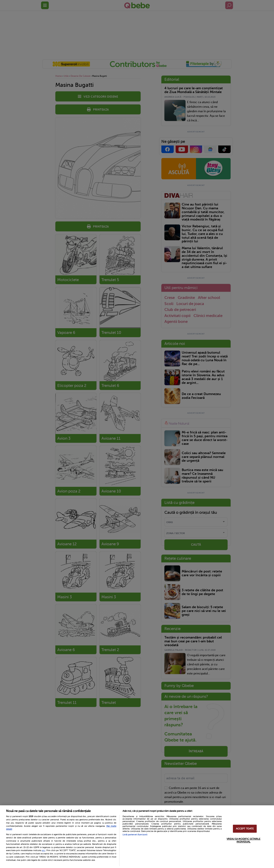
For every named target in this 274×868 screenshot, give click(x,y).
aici (44, 850)
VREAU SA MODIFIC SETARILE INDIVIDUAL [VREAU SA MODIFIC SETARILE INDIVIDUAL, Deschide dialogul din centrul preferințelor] (243, 840)
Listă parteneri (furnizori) (135, 835)
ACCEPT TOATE (245, 829)
